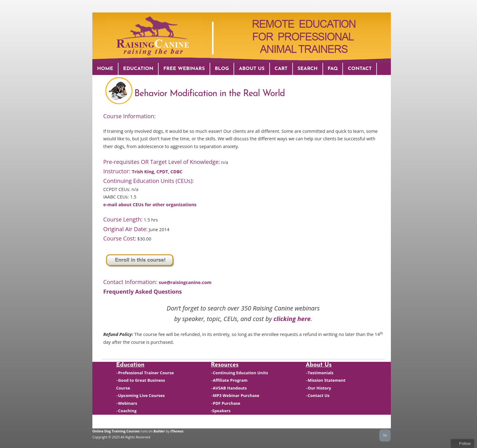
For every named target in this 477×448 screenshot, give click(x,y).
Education (138, 69)
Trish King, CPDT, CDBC (157, 172)
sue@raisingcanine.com (185, 282)
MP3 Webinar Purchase (236, 395)
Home (105, 69)
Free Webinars (184, 69)
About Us (252, 69)
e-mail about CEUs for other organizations (150, 205)
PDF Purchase (227, 403)
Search (308, 69)
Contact (360, 69)
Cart (281, 69)
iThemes (177, 431)
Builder (159, 431)
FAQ (333, 69)
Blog (222, 69)
